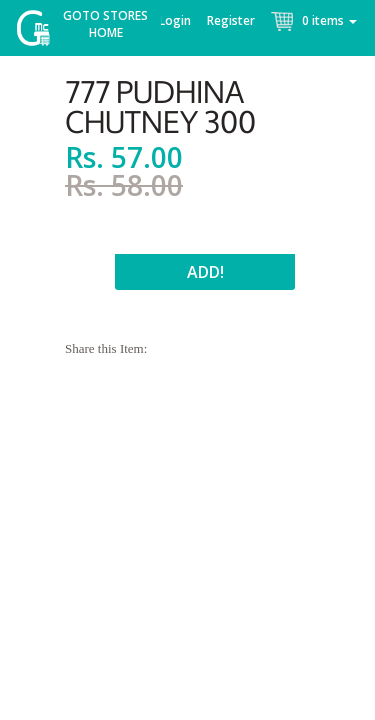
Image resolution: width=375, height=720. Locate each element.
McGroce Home (40, 32)
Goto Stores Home (105, 24)
